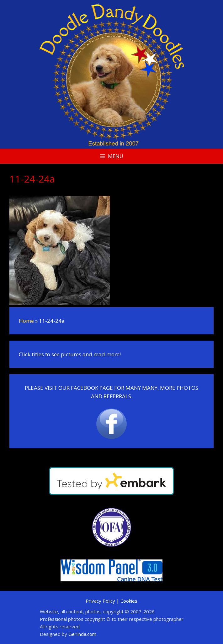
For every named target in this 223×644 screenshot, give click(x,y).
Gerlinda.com (82, 634)
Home (26, 321)
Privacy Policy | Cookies (111, 601)
